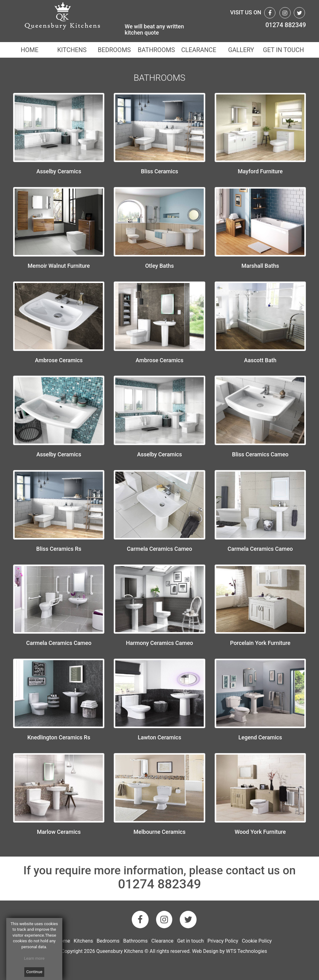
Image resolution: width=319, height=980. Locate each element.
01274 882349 (286, 25)
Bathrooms (135, 941)
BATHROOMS (156, 50)
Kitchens (83, 941)
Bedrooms (108, 941)
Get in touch (191, 941)
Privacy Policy (223, 941)
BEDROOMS (114, 50)
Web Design (205, 951)
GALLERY (241, 50)
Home (63, 941)
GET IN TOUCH (283, 50)
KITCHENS (72, 50)
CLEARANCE (199, 50)
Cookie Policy (257, 941)
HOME (29, 50)
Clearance (163, 941)
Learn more (34, 958)
